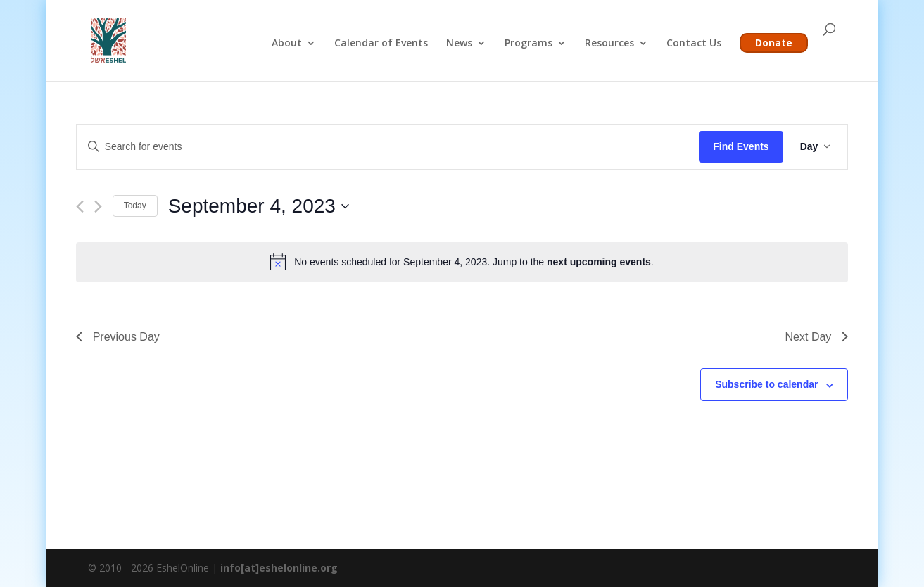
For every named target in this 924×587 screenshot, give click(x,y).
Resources (609, 44)
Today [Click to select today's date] (135, 206)
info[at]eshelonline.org (279, 568)
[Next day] (98, 207)
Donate (774, 43)
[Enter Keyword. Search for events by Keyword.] (388, 147)
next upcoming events (599, 262)
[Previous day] (80, 207)
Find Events (741, 146)
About (287, 44)
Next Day (817, 337)
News (459, 44)
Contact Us (694, 44)
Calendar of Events (381, 44)
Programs (529, 44)
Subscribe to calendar (766, 384)
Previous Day (118, 337)
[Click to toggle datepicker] (259, 206)
